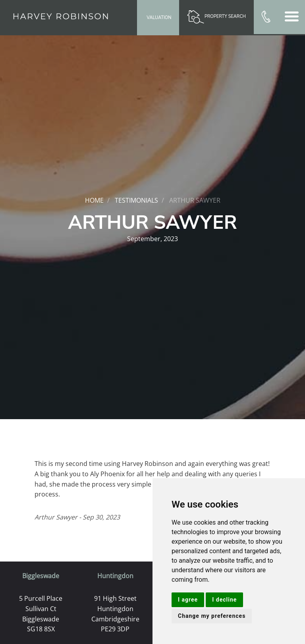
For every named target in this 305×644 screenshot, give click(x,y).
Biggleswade (41, 576)
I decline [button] (224, 600)
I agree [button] (188, 600)
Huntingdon (115, 576)
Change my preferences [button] (212, 616)
